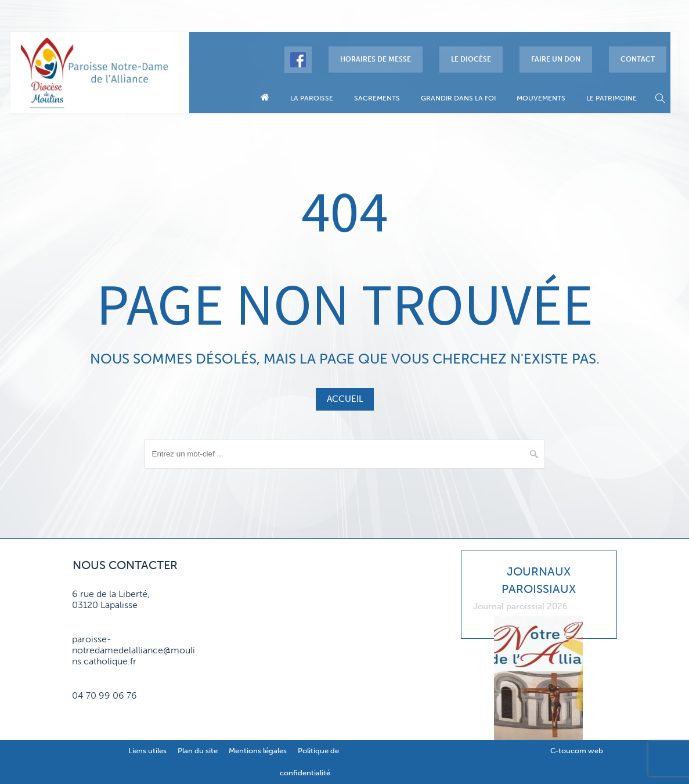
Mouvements (541, 98)
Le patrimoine (612, 98)
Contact (638, 59)
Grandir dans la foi (458, 98)
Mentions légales (258, 751)
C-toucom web (577, 751)
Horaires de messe (376, 59)
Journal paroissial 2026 (520, 606)
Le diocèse (471, 59)
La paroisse (312, 98)
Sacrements (377, 98)
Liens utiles (147, 751)
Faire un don (556, 59)
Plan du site (198, 751)
